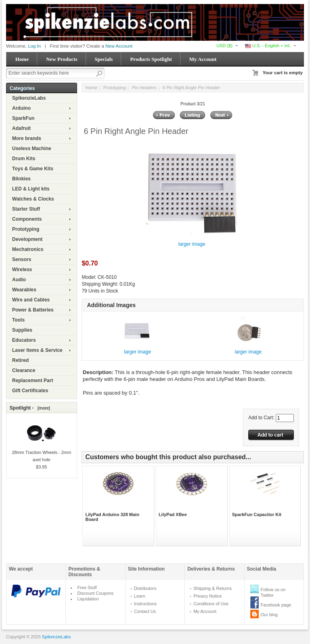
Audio (19, 280)
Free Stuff (87, 588)
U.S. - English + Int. (268, 46)
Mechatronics (28, 249)
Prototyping (26, 229)
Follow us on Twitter (273, 592)
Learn (140, 596)
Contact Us (145, 611)
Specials (104, 59)
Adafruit (21, 128)
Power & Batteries (33, 310)
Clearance (24, 370)
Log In (34, 46)
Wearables (24, 290)
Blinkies (21, 179)
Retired (20, 360)
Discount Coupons (95, 593)
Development (27, 239)
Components (27, 219)
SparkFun (23, 118)
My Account (203, 59)
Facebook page (276, 605)
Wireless (22, 270)
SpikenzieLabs (29, 98)
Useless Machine (32, 148)
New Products (62, 59)
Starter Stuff (26, 209)
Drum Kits (24, 159)
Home (22, 59)
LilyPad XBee (173, 514)
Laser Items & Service (37, 350)
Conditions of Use (211, 604)
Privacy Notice (207, 596)
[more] (43, 408)
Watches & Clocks (33, 199)
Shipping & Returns (213, 588)
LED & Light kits (31, 189)
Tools (18, 320)
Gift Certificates (30, 391)
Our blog (269, 615)
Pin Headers (144, 88)
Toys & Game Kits (33, 169)
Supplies (22, 330)
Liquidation (88, 599)
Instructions (145, 604)
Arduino (21, 108)
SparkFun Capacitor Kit (257, 514)
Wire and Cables (31, 300)
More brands (27, 138)
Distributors (145, 588)
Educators (24, 340)
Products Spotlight (151, 59)
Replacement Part (32, 381)
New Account (119, 46)
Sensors (22, 259)
